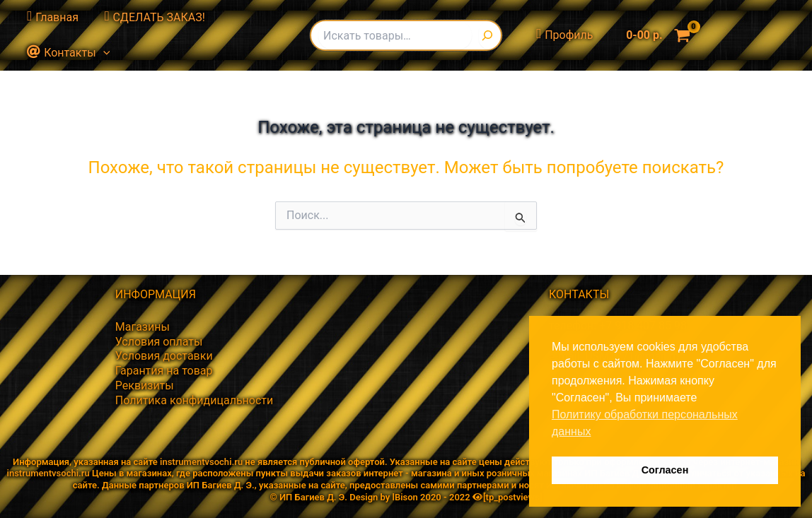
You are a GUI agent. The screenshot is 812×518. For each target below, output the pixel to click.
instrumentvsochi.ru (201, 462)
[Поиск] (490, 35)
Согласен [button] (665, 470)
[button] (101, 53)
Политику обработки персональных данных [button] (645, 423)
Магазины (143, 327)
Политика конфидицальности (195, 400)
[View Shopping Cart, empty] (655, 35)
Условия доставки (164, 356)
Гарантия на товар (164, 371)
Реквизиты (145, 385)
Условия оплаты (159, 342)
